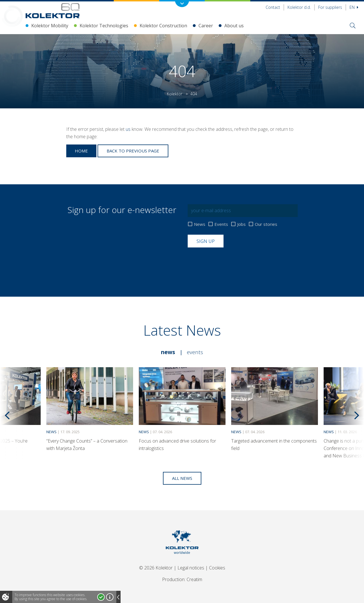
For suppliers (330, 7)
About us (234, 26)
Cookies (217, 568)
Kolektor (175, 94)
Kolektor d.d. (299, 7)
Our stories (266, 224)
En (354, 7)
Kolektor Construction (163, 26)
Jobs (241, 224)
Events (221, 224)
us (128, 129)
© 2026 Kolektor (156, 568)
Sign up (206, 241)
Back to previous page (133, 151)
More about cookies (110, 597)
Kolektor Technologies (104, 26)
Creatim (194, 579)
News (200, 224)
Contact (273, 7)
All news (182, 478)
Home (81, 151)
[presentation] (231, 261)
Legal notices (191, 568)
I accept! (101, 597)
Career (206, 26)
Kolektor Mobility (50, 26)
